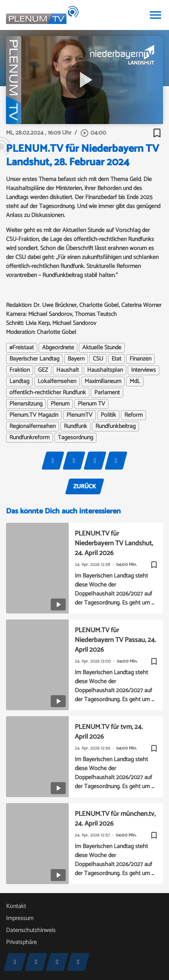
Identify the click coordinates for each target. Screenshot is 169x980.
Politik (108, 415)
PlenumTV (79, 415)
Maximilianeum (103, 382)
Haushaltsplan (105, 370)
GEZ (43, 370)
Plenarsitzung (26, 404)
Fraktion (20, 370)
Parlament (107, 393)
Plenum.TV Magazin (34, 415)
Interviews (143, 370)
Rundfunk (75, 426)
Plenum (60, 404)
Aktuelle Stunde (102, 348)
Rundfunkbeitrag (115, 426)
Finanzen (140, 359)
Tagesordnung (75, 438)
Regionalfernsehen (32, 426)
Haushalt (68, 370)
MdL (135, 382)
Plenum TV (91, 404)
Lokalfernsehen (57, 382)
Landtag (19, 382)
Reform (134, 415)
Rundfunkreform (29, 438)
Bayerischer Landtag (34, 359)
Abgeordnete (58, 348)
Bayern (76, 359)
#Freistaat (22, 348)
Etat (116, 359)
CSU (98, 359)
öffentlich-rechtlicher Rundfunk (48, 393)
